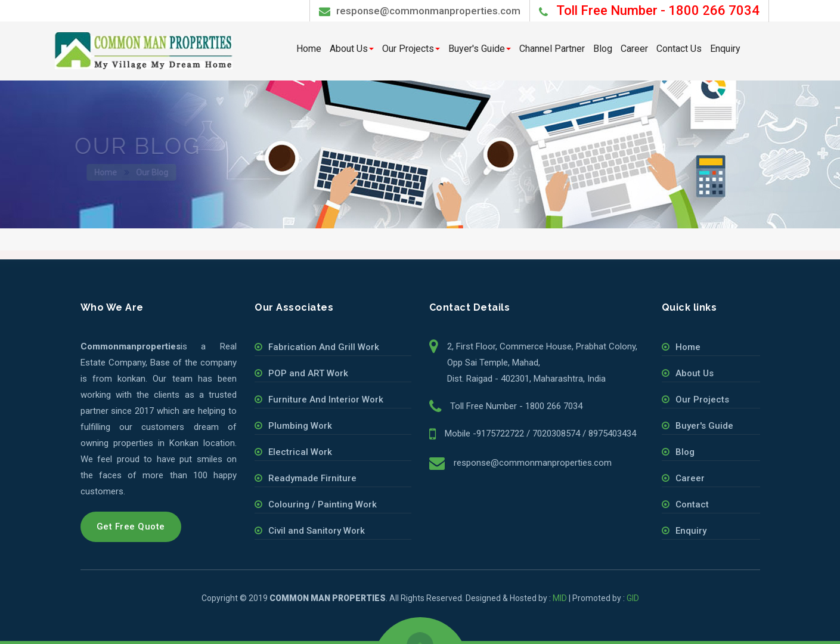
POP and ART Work (308, 373)
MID (560, 598)
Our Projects (411, 49)
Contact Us (679, 49)
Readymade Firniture (312, 478)
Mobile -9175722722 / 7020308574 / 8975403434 (540, 434)
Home (309, 49)
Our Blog (156, 172)
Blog (603, 49)
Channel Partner (552, 49)
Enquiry (725, 49)
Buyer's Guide (480, 49)
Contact (692, 504)
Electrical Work (300, 452)
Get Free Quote (131, 527)
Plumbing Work (300, 426)
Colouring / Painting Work (323, 504)
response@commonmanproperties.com (420, 11)
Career (634, 49)
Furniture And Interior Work (326, 400)
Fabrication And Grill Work (324, 347)
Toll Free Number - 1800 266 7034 (516, 406)
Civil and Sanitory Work (317, 531)
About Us (352, 49)
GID (633, 598)
